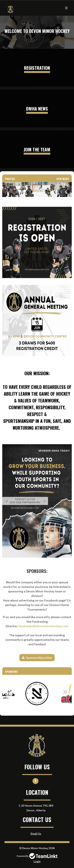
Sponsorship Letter (39, 658)
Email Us (36, 834)
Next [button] (65, 692)
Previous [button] (9, 692)
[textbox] (37, 315)
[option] (37, 694)
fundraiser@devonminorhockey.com (43, 626)
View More (63, 179)
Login (37, 861)
